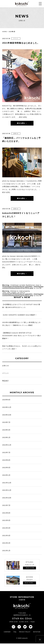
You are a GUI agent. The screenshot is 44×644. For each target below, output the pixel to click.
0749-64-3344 (22, 618)
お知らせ (16, 133)
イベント (16, 38)
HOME (5, 32)
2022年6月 (6, 460)
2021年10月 (7, 498)
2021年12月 (7, 483)
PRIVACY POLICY (25, 632)
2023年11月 (7, 407)
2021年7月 (6, 505)
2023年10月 (7, 415)
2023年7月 (6, 422)
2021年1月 (6, 551)
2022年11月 (7, 445)
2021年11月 (7, 490)
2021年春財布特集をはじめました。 (21, 43)
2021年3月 (6, 536)
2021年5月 (6, 520)
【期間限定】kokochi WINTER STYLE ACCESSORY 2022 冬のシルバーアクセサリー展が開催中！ (22, 336)
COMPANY (7, 632)
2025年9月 (6, 400)
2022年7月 (6, 453)
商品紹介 (6, 381)
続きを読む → (22, 123)
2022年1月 (6, 475)
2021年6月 (6, 513)
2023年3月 (6, 430)
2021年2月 (6, 543)
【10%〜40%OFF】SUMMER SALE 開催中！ (20, 315)
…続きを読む (23, 117)
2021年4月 (6, 528)
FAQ (15, 632)
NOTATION (37, 632)
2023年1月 (6, 437)
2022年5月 (6, 468)
